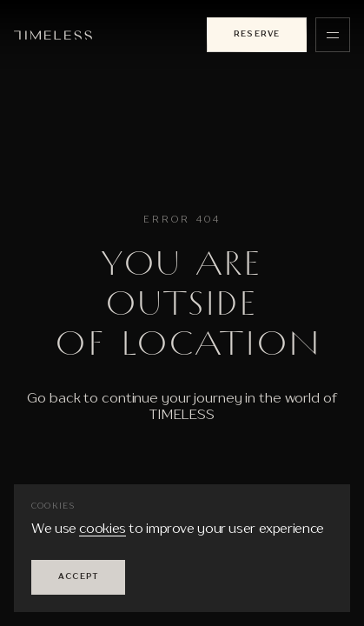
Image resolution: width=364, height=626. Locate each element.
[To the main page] (53, 35)
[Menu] (333, 35)
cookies (102, 530)
